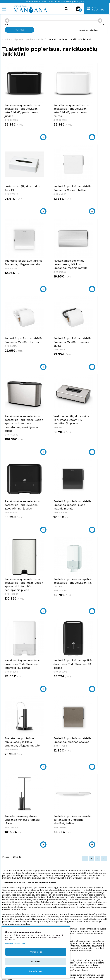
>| (104, 624)
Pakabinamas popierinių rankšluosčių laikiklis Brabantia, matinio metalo (92, 186)
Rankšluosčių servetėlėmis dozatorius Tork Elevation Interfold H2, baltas (90, 427)
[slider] (7, 21)
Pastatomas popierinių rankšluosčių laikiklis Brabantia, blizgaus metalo (55, 508)
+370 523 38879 (11, 892)
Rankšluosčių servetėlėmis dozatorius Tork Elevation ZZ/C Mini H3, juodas (54, 349)
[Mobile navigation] (4, 9)
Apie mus (63, 906)
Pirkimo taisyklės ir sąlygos (73, 909)
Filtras (21, 30)
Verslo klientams (95, 8)
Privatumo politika (68, 912)
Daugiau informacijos (15, 943)
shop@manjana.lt (12, 894)
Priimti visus (36, 952)
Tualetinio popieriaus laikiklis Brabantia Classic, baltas (18, 183)
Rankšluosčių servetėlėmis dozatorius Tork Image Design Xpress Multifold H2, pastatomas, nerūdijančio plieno (92, 268)
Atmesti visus (36, 971)
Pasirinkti (36, 961)
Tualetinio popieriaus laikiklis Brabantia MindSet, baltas (18, 260)
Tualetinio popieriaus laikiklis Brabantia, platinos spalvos (92, 504)
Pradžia (6, 39)
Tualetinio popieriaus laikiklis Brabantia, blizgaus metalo (55, 183)
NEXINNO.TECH (99, 971)
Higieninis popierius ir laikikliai (28, 39)
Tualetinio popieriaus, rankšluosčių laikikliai (69, 39)
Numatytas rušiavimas (90, 30)
